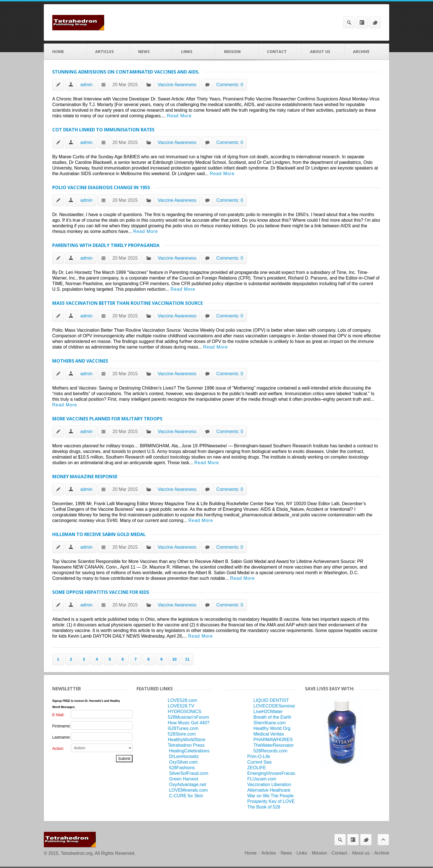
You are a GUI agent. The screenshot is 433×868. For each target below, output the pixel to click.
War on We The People (271, 796)
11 (187, 659)
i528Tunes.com (183, 728)
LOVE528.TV (181, 706)
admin (86, 85)
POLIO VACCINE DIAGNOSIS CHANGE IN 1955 (101, 187)
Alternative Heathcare (269, 790)
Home (66, 52)
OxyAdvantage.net (188, 785)
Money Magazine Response (85, 477)
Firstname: (61, 726)
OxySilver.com (183, 762)
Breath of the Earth (272, 717)
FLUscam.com (262, 779)
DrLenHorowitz (184, 756)
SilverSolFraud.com (189, 773)
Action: (58, 748)
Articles (109, 52)
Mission (237, 52)
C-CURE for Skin (186, 796)
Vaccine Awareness (177, 85)
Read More (179, 116)
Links (194, 52)
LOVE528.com (182, 700)
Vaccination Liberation (269, 785)
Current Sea (259, 762)
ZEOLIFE (257, 768)
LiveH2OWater (268, 712)
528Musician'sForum (188, 717)
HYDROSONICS (184, 712)
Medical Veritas (269, 734)
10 (174, 659)
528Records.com (271, 751)
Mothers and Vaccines (80, 361)
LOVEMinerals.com (188, 790)
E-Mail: (58, 715)
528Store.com (182, 734)
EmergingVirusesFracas (271, 773)
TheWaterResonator (274, 745)
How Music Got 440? (189, 723)
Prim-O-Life (259, 756)
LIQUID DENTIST (271, 700)
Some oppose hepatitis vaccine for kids (101, 592)
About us (323, 52)
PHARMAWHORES (273, 740)
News (151, 52)
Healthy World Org (272, 728)
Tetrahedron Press (186, 745)
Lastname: (61, 737)
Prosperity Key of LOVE (271, 801)
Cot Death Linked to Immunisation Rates (103, 130)
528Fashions (182, 768)
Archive (367, 52)
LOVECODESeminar (274, 706)
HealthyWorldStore (186, 740)
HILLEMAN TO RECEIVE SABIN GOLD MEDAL (99, 534)
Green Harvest (184, 779)
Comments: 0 (230, 85)
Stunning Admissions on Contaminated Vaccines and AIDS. (126, 72)
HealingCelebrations (189, 751)
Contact (280, 52)
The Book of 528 (264, 807)
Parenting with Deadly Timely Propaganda (106, 245)
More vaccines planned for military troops (107, 419)
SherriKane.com (270, 723)
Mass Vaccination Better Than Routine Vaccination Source (127, 303)
